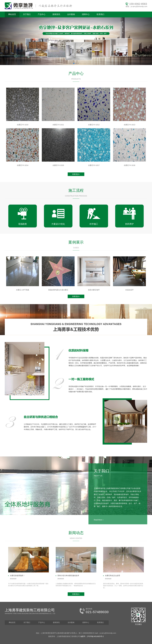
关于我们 (27, 14)
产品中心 (42, 14)
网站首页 (12, 14)
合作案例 (71, 14)
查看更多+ (76, 174)
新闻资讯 (56, 14)
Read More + (99, 520)
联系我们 (100, 14)
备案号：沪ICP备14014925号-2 (92, 636)
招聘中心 (86, 14)
